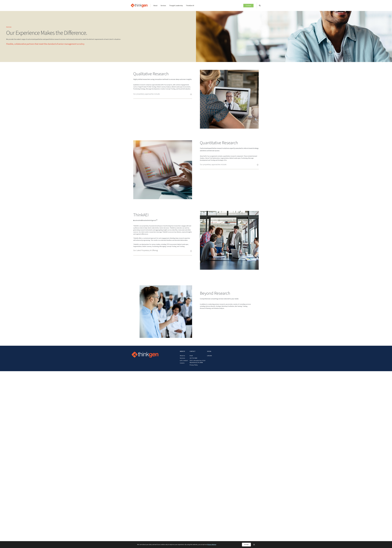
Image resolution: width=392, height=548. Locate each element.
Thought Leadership (176, 6)
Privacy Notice (212, 545)
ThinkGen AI (190, 6)
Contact (248, 6)
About (155, 6)
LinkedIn (209, 356)
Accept (246, 545)
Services (163, 6)
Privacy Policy (194, 365)
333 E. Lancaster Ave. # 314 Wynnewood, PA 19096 (197, 362)
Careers (182, 363)
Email (191, 356)
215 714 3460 (193, 358)
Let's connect (184, 361)
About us (182, 356)
